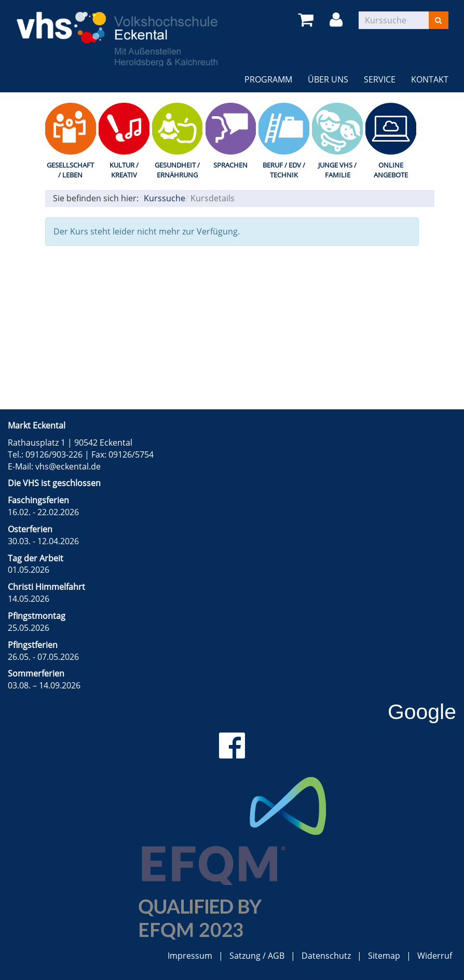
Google (422, 712)
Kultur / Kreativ (124, 170)
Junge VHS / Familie (337, 170)
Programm (268, 79)
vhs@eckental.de (68, 466)
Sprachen (230, 165)
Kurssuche (165, 198)
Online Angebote (391, 170)
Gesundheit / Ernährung (177, 170)
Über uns (328, 79)
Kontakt (430, 79)
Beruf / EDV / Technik (284, 170)
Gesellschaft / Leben (70, 170)
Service (380, 79)
